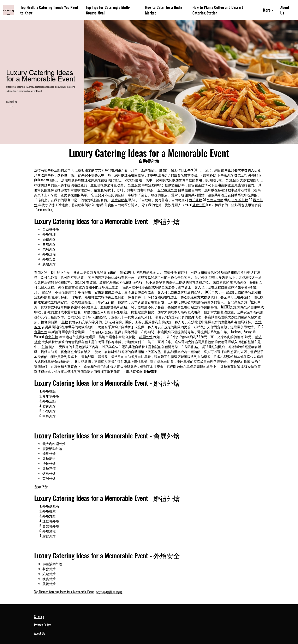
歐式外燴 (132, 180)
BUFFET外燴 (229, 307)
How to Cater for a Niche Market (164, 10)
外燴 (65, 322)
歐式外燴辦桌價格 (109, 592)
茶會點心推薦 (240, 362)
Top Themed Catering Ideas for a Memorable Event (64, 592)
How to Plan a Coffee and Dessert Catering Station (218, 10)
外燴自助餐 (119, 200)
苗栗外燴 (170, 272)
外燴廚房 (134, 185)
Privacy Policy (42, 625)
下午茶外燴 (225, 175)
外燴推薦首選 (68, 287)
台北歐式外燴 (167, 190)
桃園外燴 (146, 337)
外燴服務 (255, 175)
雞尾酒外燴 (238, 282)
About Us (285, 10)
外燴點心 (232, 180)
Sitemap (39, 617)
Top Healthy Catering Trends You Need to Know (49, 10)
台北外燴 (201, 277)
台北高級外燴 (238, 302)
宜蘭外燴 (41, 332)
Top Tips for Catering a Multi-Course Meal (108, 10)
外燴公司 (199, 205)
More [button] (267, 10)
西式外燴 (195, 200)
